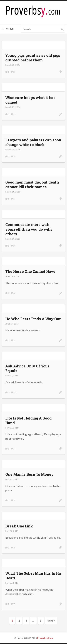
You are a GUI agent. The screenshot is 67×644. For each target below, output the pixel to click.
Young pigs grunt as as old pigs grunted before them (33, 58)
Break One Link (19, 526)
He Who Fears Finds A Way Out (33, 319)
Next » (51, 620)
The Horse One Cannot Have (30, 271)
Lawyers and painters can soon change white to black (33, 142)
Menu (8, 29)
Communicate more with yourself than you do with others (28, 229)
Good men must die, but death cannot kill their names (32, 184)
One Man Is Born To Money (29, 474)
